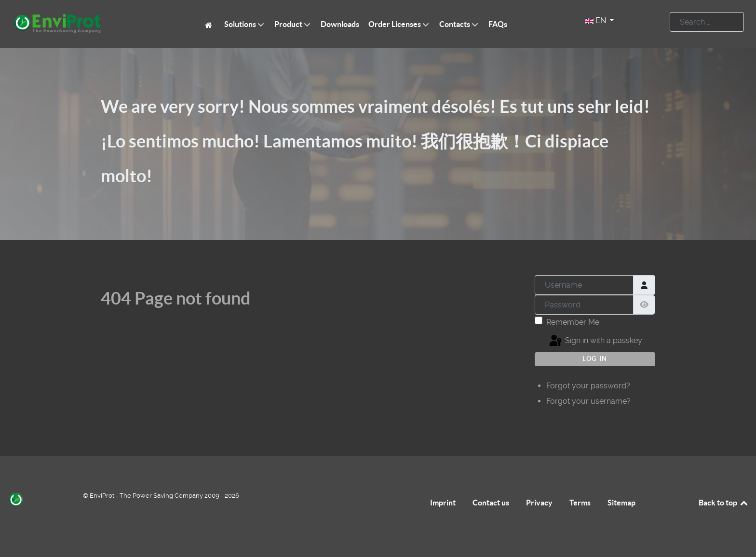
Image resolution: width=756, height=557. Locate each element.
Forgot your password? (588, 386)
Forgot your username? (588, 401)
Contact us (491, 503)
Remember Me (573, 322)
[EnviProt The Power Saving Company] (210, 24)
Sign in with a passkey (595, 341)
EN (596, 20)
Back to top (724, 503)
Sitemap (621, 503)
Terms (580, 503)
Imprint (443, 503)
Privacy (539, 503)
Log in (595, 359)
